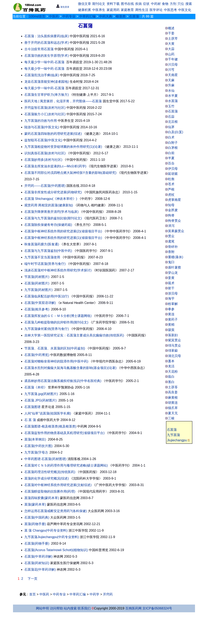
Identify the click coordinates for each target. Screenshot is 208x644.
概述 (171, 28)
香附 (171, 252)
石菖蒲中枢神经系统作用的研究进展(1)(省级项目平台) (63, 238)
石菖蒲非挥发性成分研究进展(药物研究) (53, 192)
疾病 (139, 4)
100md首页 (37, 16)
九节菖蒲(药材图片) (38, 290)
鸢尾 (171, 241)
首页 (32, 594)
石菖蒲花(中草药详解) (40, 569)
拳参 (171, 309)
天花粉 (173, 371)
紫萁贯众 (174, 340)
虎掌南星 (174, 200)
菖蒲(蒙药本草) (35, 504)
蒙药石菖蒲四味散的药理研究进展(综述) (53, 134)
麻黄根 (173, 398)
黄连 (171, 314)
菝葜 (171, 330)
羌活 (171, 366)
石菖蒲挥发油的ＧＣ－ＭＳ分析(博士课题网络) (58, 316)
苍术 (171, 184)
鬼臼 (171, 262)
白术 (171, 137)
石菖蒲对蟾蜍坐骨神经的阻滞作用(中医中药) (56, 361)
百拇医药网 (133, 608)
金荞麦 (173, 210)
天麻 (171, 80)
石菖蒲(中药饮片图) (38, 446)
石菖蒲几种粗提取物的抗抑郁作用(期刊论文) (56, 322)
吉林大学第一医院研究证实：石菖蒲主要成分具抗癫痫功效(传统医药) (74, 335)
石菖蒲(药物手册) (37, 543)
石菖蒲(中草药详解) (38, 556)
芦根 (171, 189)
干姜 (171, 33)
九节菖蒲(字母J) (36, 452)
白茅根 (173, 148)
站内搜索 (70, 608)
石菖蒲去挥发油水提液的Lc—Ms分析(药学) (55, 166)
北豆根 (173, 122)
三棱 (171, 418)
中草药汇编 (87, 16)
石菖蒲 (134, 16)
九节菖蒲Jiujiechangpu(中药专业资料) (52, 537)
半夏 (171, 158)
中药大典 (106, 16)
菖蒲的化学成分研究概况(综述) (47, 478)
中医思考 (170, 10)
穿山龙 (173, 273)
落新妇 (173, 335)
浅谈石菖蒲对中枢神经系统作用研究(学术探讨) (58, 270)
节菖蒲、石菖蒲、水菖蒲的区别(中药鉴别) (55, 348)
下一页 (32, 579)
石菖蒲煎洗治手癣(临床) (42, 75)
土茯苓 (173, 387)
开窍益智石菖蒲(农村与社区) (45, 108)
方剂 (173, 4)
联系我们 (84, 608)
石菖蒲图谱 (32, 407)
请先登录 (63, 7)
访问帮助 (56, 608)
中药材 (156, 4)
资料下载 (113, 4)
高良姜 (173, 392)
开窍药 (108, 594)
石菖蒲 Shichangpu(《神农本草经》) (51, 199)
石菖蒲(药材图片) (37, 283)
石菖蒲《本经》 (36, 387)
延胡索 (173, 174)
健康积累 (84, 10)
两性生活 (142, 10)
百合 (171, 163)
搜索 (189, 4)
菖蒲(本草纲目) (35, 439)
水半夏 (173, 96)
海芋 (171, 299)
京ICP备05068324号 (157, 608)
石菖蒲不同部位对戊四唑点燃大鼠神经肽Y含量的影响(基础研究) (70, 173)
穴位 (181, 4)
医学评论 (156, 10)
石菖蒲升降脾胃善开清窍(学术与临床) (51, 212)
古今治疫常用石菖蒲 (39, 49)
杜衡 (171, 179)
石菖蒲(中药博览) (37, 355)
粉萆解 (173, 304)
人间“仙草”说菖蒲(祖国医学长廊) (48, 413)
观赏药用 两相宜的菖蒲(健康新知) (49, 205)
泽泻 (171, 226)
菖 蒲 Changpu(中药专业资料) (46, 530)
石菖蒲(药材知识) (37, 563)
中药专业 (69, 16)
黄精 (171, 325)
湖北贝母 (174, 356)
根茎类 (121, 16)
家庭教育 (127, 10)
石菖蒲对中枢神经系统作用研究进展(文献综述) (58, 485)
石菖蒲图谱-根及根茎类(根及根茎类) (50, 426)
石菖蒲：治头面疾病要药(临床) (47, 36)
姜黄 (171, 278)
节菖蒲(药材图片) (37, 277)
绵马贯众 (174, 345)
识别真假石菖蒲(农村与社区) (45, 153)
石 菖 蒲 (30, 420)
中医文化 (185, 10)
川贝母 (173, 65)
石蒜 (171, 117)
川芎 (171, 70)
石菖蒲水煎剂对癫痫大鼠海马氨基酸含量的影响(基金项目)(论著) (70, 368)
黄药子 (173, 319)
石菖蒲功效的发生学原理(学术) (47, 56)
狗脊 (171, 215)
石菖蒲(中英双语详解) (40, 303)
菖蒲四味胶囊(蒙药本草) (42, 498)
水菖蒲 (173, 101)
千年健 (173, 59)
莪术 (171, 283)
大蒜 (171, 49)
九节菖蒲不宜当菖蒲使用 (42, 257)
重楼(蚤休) (176, 257)
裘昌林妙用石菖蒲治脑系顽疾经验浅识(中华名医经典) (63, 381)
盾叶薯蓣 (174, 267)
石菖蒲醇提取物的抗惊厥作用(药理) (50, 491)
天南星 (173, 75)
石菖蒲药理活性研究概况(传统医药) (50, 472)
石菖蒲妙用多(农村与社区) (43, 160)
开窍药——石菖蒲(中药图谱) (45, 186)
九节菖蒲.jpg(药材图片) (41, 394)
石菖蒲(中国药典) (37, 517)
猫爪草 (173, 408)
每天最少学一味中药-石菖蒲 (45, 62)
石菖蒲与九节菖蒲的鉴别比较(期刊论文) (53, 218)
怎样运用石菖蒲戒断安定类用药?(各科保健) (56, 511)
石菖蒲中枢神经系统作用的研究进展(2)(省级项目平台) (63, 231)
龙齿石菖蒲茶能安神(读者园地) (47, 82)
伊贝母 (173, 169)
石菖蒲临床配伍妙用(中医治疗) (47, 296)
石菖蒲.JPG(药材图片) (40, 400)
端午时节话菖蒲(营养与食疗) (45, 264)
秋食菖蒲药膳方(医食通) (42, 244)
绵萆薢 (173, 351)
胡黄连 (173, 403)
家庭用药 (113, 10)
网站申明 (42, 608)
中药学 (94, 594)
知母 (171, 205)
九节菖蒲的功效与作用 (41, 121)
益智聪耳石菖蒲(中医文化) (43, 140)
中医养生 (99, 10)
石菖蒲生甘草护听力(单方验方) (47, 95)
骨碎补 (173, 247)
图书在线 (127, 4)
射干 (171, 288)
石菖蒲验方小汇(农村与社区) (45, 114)
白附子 (173, 143)
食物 (165, 4)
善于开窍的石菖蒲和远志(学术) (47, 43)
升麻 (171, 85)
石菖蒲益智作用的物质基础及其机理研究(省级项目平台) (64, 433)
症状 (146, 4)
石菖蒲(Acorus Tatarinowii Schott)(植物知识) (56, 550)
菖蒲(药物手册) (35, 524)
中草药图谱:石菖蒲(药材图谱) (45, 459)
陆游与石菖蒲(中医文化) (42, 127)
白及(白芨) (176, 132)
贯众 (171, 236)
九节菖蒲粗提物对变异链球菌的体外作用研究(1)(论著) (63, 147)
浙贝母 (173, 293)
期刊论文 (99, 4)
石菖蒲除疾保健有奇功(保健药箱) (48, 225)
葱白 (171, 382)
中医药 (54, 16)
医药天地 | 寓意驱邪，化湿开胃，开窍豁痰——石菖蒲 (63, 101)
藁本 (171, 361)
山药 (171, 54)
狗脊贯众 (174, 221)
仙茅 (171, 127)
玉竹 (171, 106)
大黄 (171, 44)
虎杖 (171, 195)
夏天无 (173, 413)
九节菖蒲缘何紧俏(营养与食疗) (47, 329)
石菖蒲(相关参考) (37, 309)
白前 (171, 153)
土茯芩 (173, 39)
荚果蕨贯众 (176, 231)
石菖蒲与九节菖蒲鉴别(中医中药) (48, 251)
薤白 (171, 377)
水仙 (171, 91)
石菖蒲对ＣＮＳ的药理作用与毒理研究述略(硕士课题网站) (66, 465)
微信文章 (84, 4)
